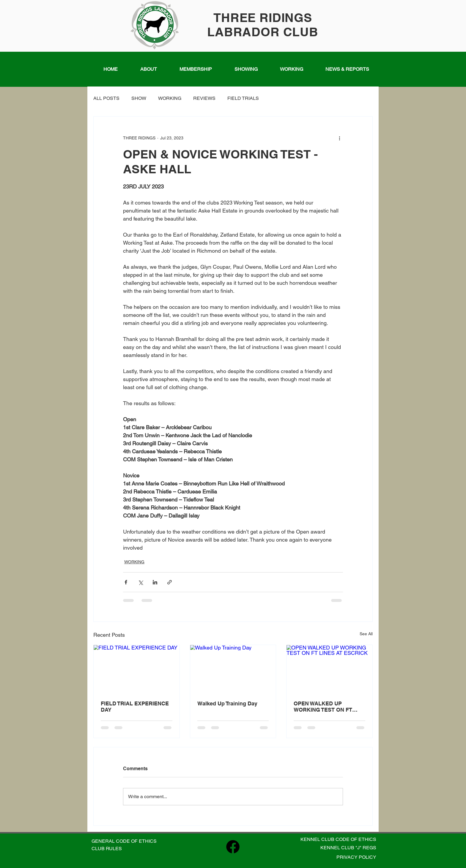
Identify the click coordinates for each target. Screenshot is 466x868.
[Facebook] (233, 847)
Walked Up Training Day (227, 703)
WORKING (170, 98)
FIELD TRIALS (243, 98)
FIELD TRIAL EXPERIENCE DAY (135, 707)
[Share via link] (170, 582)
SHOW (139, 98)
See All (366, 634)
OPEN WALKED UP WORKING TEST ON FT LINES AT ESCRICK (323, 707)
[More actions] (339, 138)
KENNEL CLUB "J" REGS (348, 848)
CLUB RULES (107, 849)
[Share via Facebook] (126, 582)
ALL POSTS (106, 98)
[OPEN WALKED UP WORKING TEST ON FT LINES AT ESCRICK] (329, 669)
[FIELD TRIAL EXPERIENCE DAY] (137, 669)
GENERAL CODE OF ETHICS (124, 841)
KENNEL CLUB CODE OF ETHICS (338, 839)
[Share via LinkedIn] (155, 582)
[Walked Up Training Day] (233, 669)
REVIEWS (204, 98)
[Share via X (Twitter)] (140, 582)
